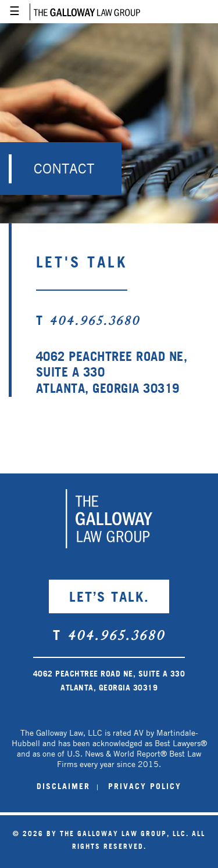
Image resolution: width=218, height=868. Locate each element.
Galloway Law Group (85, 12)
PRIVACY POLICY (145, 786)
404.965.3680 (95, 322)
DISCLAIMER (63, 786)
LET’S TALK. (109, 596)
